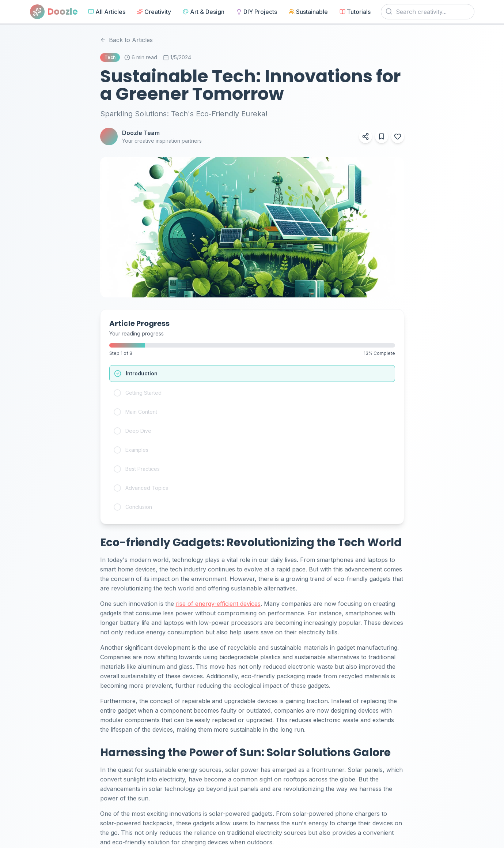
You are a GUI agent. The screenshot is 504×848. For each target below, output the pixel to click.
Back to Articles (126, 40)
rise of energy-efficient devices (218, 604)
